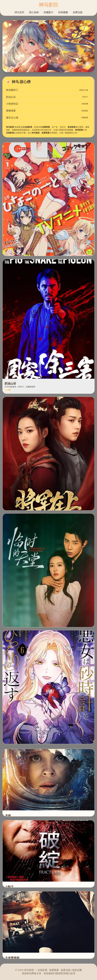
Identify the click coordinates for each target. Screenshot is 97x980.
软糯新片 (48, 12)
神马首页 (19, 12)
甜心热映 (34, 12)
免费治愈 (78, 12)
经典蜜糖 (63, 12)
